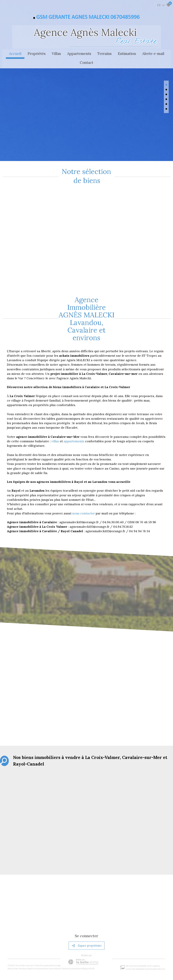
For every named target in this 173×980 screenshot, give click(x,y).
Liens (52, 945)
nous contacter (83, 491)
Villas (56, 53)
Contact (86, 62)
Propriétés (37, 53)
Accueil (15, 53)
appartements (74, 419)
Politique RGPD (89, 945)
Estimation (127, 53)
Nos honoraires (42, 945)
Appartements (79, 53)
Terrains (104, 53)
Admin (59, 945)
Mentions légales (27, 945)
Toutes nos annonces (72, 945)
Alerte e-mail (153, 53)
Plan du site (14, 945)
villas (56, 419)
